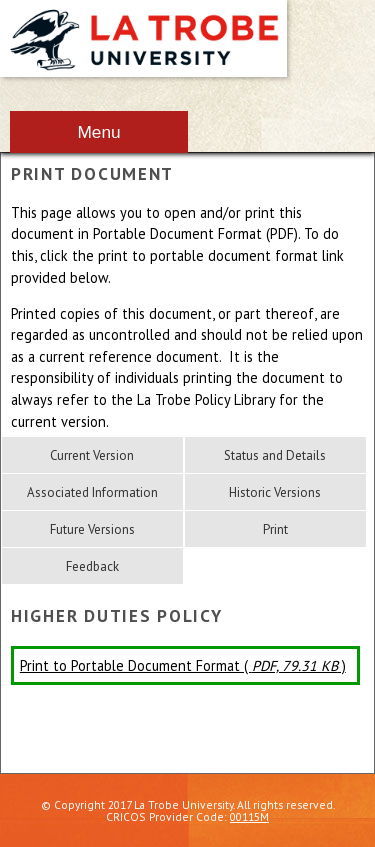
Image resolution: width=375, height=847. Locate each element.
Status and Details (275, 455)
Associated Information (92, 492)
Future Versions (92, 529)
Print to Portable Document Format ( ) (183, 665)
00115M (249, 816)
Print (275, 529)
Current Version (92, 455)
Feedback (92, 566)
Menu (98, 132)
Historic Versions (275, 492)
